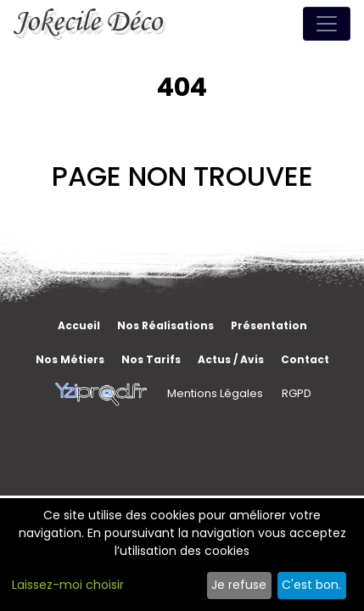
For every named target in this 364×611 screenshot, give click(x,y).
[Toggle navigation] (327, 24)
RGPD (297, 393)
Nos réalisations (165, 325)
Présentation (269, 325)
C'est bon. (311, 585)
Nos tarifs (151, 359)
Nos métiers (70, 359)
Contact (305, 359)
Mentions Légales (215, 393)
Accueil (79, 325)
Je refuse (239, 585)
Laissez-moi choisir (68, 585)
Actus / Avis (231, 359)
